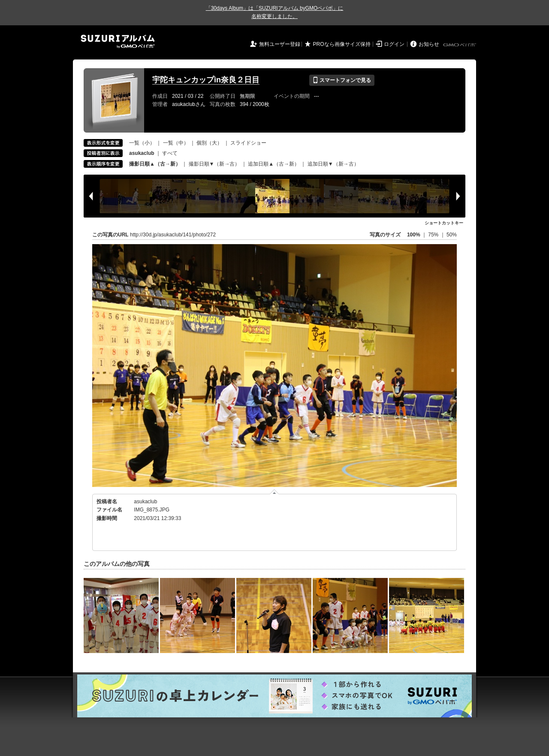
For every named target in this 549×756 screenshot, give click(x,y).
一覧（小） (142, 143)
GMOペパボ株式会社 (460, 45)
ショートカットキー (444, 223)
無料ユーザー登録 (280, 44)
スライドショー (248, 143)
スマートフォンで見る (342, 80)
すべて (170, 153)
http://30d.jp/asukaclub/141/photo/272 (173, 235)
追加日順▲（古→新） (274, 164)
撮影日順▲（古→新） (155, 164)
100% (414, 235)
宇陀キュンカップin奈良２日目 (206, 80)
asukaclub (145, 502)
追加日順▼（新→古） (333, 164)
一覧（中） (176, 143)
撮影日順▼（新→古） (214, 164)
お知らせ (429, 44)
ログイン (394, 44)
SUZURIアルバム (118, 41)
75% (434, 235)
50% (452, 235)
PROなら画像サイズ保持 (342, 44)
